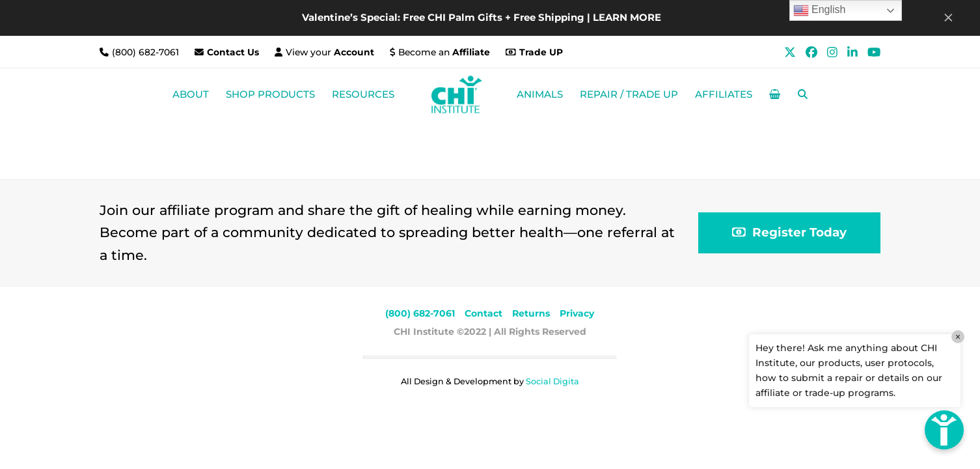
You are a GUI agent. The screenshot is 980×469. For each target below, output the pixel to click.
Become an (444, 52)
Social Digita (552, 381)
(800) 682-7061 (147, 52)
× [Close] (958, 337)
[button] (775, 94)
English (820, 10)
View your (330, 52)
